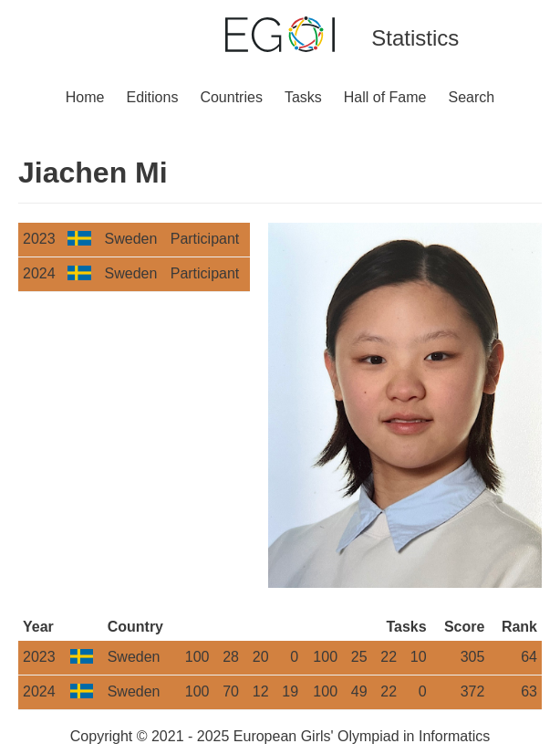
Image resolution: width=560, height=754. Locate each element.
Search (472, 97)
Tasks (303, 97)
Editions (152, 97)
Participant (205, 239)
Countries (231, 97)
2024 (39, 273)
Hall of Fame (385, 97)
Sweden (131, 239)
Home (85, 97)
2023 (39, 239)
